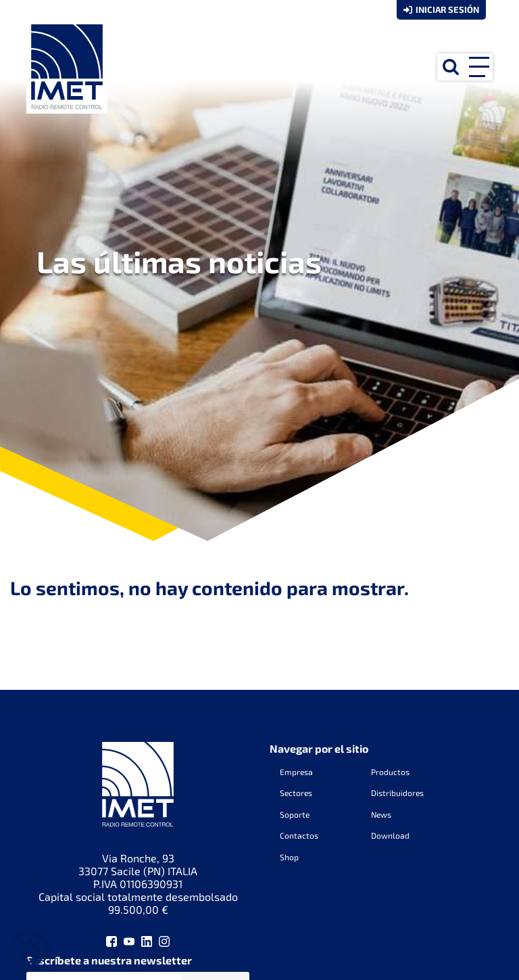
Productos (390, 772)
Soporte (295, 814)
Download (390, 835)
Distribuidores (397, 793)
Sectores (296, 793)
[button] (30, 950)
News (381, 814)
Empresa (296, 772)
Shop (289, 857)
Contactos (299, 835)
